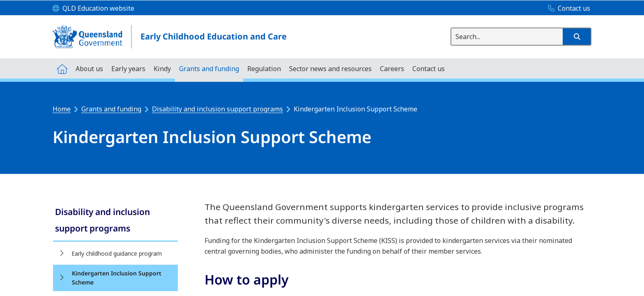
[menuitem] (62, 68)
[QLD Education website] (93, 9)
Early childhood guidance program (117, 253)
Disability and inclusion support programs (217, 109)
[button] (577, 37)
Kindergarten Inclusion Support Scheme (117, 278)
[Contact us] (567, 9)
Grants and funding (111, 109)
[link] (115, 221)
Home (62, 109)
